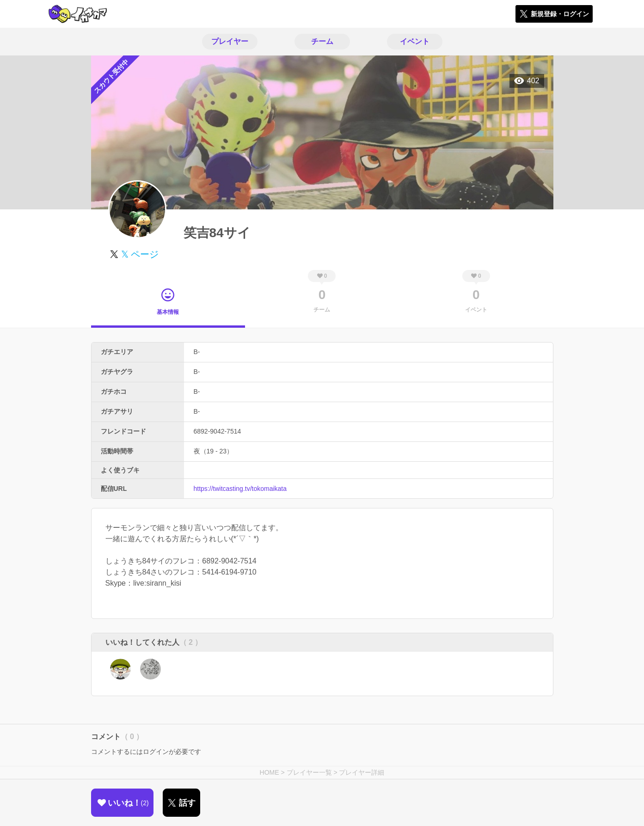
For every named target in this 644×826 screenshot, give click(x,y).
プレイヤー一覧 (309, 772)
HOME (270, 772)
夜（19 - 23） (214, 451)
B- (197, 352)
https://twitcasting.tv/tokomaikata (240, 489)
